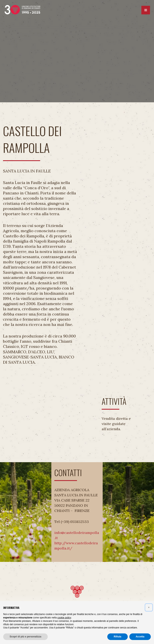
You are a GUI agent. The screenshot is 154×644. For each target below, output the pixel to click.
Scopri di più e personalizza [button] (25, 637)
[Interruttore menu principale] (146, 11)
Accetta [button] (140, 637)
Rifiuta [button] (117, 637)
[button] (149, 607)
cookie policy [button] (64, 618)
